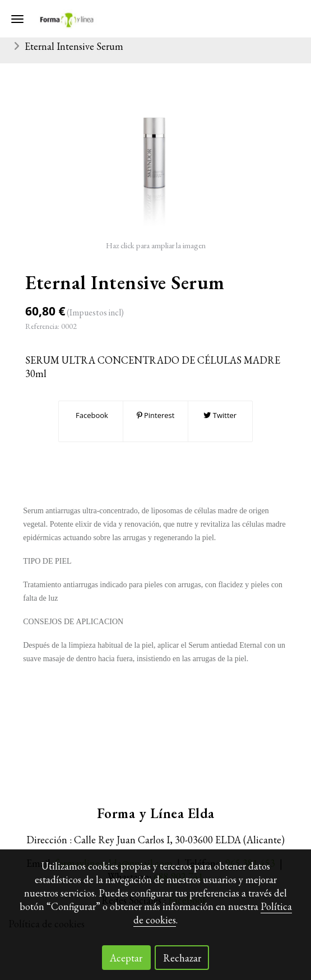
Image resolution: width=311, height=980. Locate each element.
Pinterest (156, 415)
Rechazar (182, 958)
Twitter (220, 415)
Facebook (91, 415)
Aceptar (126, 958)
